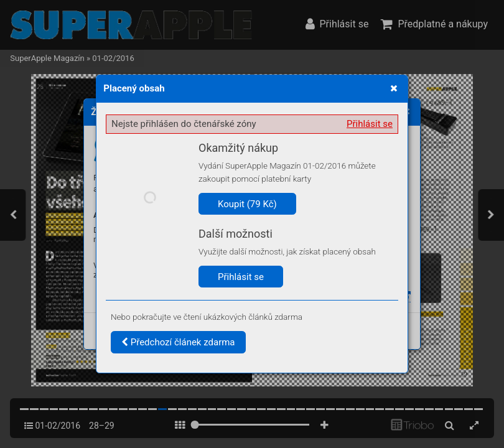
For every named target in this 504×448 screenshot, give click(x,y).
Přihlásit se (370, 124)
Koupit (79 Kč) (247, 204)
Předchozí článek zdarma (178, 342)
